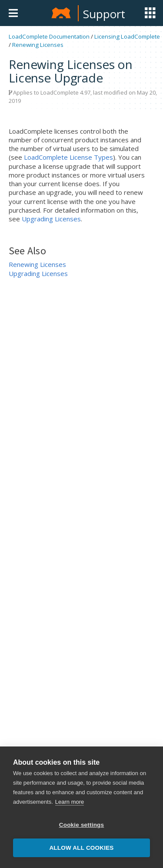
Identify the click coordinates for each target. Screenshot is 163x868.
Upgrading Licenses (51, 219)
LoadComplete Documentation (49, 36)
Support (104, 14)
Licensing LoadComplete (127, 36)
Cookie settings (82, 825)
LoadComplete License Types (68, 157)
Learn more (70, 802)
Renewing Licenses (38, 45)
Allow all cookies (81, 848)
